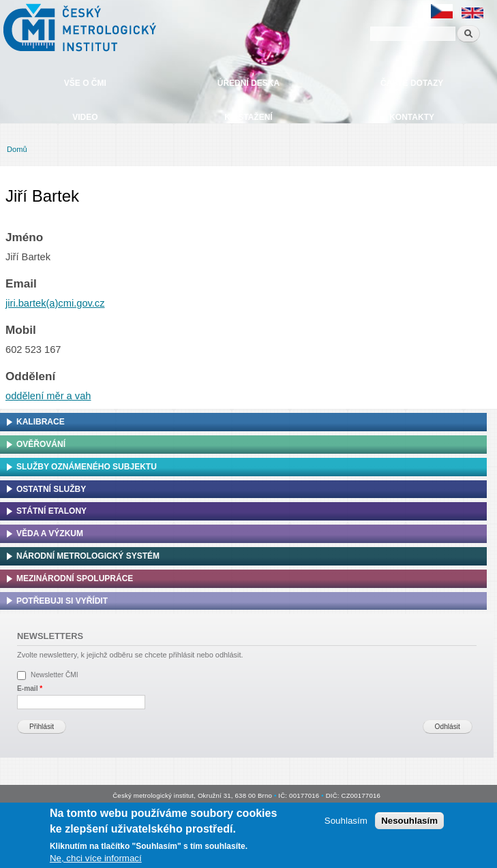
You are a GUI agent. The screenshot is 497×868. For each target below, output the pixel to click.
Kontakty (412, 117)
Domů (17, 149)
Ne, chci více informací (96, 858)
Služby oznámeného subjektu (87, 467)
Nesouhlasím (409, 821)
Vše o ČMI (85, 83)
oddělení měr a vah (48, 396)
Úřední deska (249, 83)
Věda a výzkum (50, 533)
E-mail (30, 688)
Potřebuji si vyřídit (62, 601)
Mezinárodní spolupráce (75, 578)
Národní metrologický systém (88, 556)
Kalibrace (41, 422)
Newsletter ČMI (55, 675)
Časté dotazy (412, 83)
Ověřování (41, 444)
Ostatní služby (51, 489)
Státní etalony (51, 511)
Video (85, 117)
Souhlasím (346, 821)
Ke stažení (248, 117)
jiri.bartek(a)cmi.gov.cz (55, 303)
